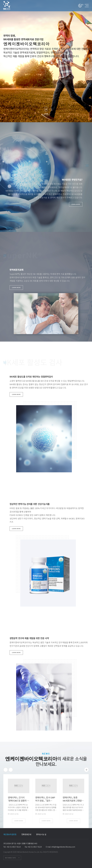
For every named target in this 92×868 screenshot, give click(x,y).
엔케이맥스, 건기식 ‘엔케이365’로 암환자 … (18, 799)
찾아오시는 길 (41, 834)
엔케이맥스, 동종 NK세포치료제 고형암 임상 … (72, 801)
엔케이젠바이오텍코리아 (10, 6)
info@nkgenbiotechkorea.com (63, 847)
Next (11, 770)
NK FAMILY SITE (10, 858)
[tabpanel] (46, 61)
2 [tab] (88, 61)
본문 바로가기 (0, 0)
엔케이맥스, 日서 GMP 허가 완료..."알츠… (45, 799)
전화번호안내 (26, 834)
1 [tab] (88, 59)
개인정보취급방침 (10, 834)
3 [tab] (88, 64)
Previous (6, 770)
